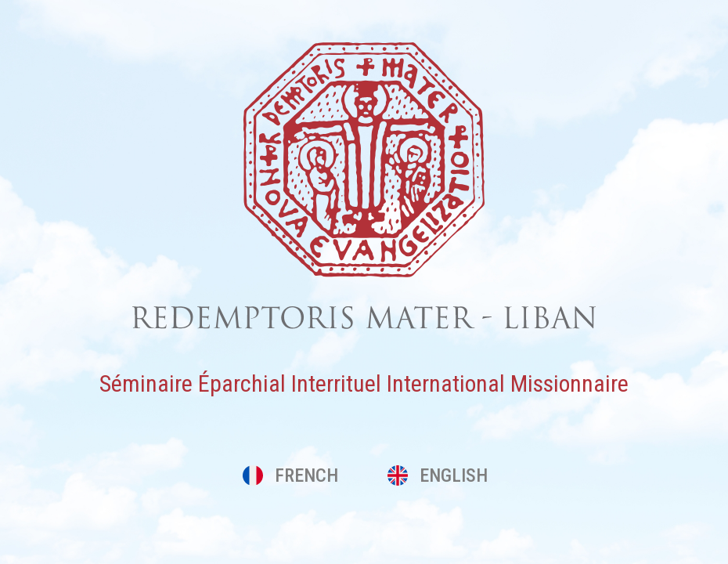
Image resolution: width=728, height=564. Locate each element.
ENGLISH (438, 475)
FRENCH (290, 475)
